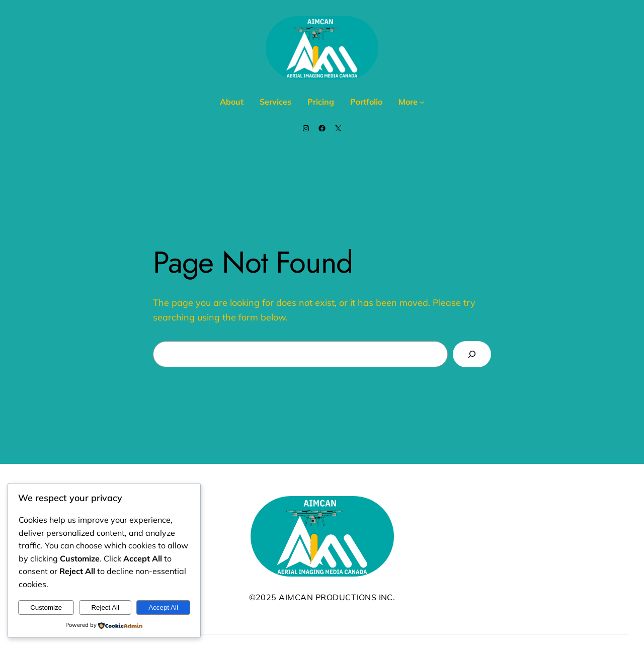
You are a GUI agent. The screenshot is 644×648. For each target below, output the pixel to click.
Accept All (163, 607)
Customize (46, 607)
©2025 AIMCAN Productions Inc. (322, 597)
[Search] (472, 354)
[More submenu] (422, 102)
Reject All (105, 607)
